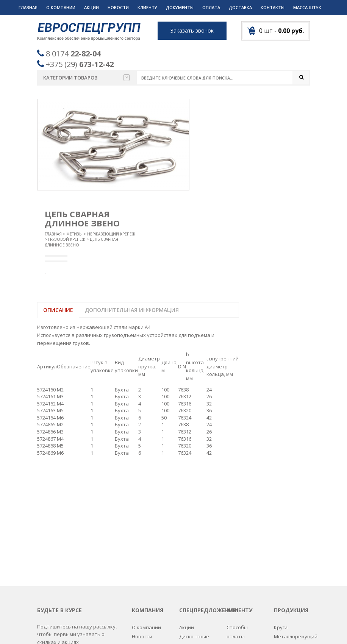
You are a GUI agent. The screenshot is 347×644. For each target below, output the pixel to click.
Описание (58, 310)
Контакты (273, 7)
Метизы (74, 234)
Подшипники (290, 549)
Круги (281, 513)
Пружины (285, 559)
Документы (180, 7)
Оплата (211, 7)
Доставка (240, 7)
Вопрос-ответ (148, 540)
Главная (28, 7)
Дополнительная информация (132, 310)
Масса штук (307, 7)
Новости (118, 7)
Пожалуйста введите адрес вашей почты (74, 548)
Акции (91, 7)
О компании (61, 7)
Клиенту (147, 7)
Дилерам (237, 568)
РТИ (278, 568)
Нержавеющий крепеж (111, 234)
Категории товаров (86, 78)
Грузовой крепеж (67, 240)
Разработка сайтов (235, 629)
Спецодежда (289, 596)
